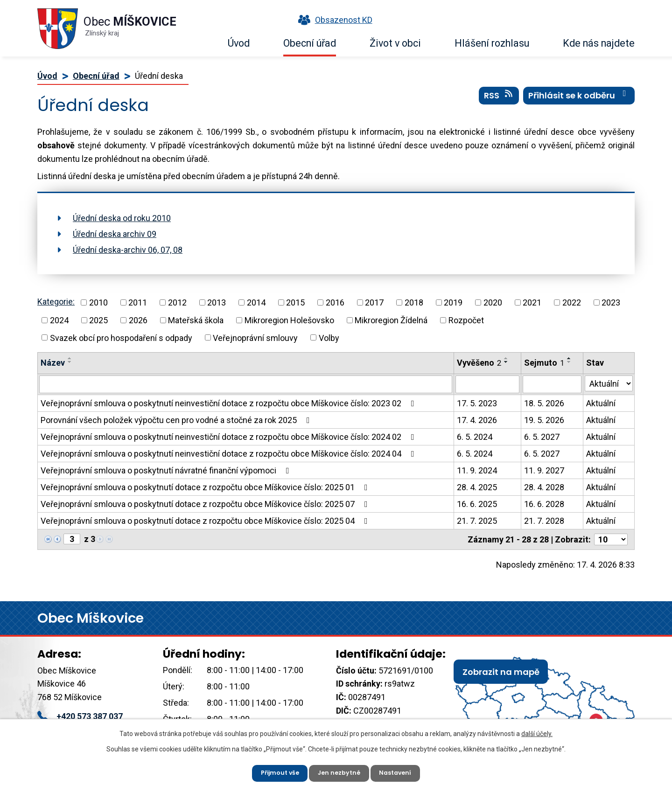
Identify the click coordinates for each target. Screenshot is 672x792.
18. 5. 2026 (544, 403)
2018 (414, 302)
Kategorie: (56, 302)
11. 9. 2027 (544, 470)
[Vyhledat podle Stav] (609, 383)
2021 (532, 302)
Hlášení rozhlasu (492, 43)
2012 (177, 302)
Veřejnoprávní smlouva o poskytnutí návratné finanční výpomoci (167, 470)
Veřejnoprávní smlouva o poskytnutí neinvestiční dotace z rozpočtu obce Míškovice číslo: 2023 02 (229, 403)
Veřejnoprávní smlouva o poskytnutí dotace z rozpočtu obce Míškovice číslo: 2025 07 (206, 504)
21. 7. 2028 (544, 521)
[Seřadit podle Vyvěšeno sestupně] (506, 362)
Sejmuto (544, 363)
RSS (499, 102)
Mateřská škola (196, 320)
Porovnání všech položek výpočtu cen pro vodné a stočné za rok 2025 (177, 420)
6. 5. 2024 (475, 437)
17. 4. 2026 (477, 420)
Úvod (239, 43)
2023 (611, 302)
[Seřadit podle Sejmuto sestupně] (569, 362)
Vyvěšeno (479, 363)
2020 (493, 302)
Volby (329, 337)
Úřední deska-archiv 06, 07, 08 (128, 250)
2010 (98, 302)
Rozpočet (466, 320)
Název (53, 363)
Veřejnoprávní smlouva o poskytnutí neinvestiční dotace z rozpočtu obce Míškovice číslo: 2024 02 (229, 437)
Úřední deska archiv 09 (115, 234)
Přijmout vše (275, 771)
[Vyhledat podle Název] (246, 384)
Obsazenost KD (333, 20)
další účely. (537, 730)
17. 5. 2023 (477, 403)
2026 (138, 320)
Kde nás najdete (599, 43)
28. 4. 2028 (544, 487)
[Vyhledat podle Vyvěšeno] (487, 384)
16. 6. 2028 (544, 504)
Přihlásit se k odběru (579, 102)
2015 (295, 302)
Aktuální (601, 403)
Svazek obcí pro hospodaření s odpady (121, 337)
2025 (98, 320)
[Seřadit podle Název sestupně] (70, 362)
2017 (374, 302)
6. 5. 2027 (542, 437)
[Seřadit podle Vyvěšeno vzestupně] (506, 358)
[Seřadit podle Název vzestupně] (70, 358)
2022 (572, 302)
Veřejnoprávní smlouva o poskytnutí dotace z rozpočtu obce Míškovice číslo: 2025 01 (206, 487)
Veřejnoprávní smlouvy (255, 337)
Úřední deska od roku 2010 (122, 218)
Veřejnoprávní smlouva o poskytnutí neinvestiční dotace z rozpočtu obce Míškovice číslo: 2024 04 (229, 454)
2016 (335, 302)
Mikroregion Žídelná (391, 320)
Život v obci (395, 43)
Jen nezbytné (340, 771)
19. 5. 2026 (544, 420)
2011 (138, 302)
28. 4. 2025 (477, 487)
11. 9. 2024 (477, 470)
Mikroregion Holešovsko (289, 320)
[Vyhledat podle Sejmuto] (552, 384)
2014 (256, 302)
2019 (453, 302)
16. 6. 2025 (477, 504)
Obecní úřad (310, 43)
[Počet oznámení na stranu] (611, 539)
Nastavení (401, 771)
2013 (217, 302)
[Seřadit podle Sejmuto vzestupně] (569, 358)
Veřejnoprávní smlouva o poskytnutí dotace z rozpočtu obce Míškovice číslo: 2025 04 (206, 521)
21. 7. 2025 (477, 521)
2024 (59, 320)
